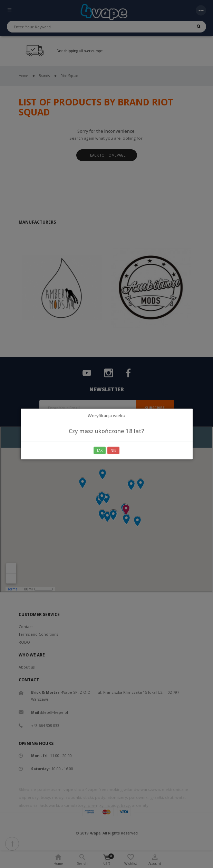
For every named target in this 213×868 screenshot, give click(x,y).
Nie (113, 450)
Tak (100, 450)
